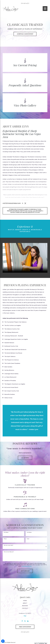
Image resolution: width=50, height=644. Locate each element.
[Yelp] (25, 621)
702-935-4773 (25, 3)
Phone (5, 539)
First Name (6, 533)
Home (25, 601)
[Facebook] (22, 621)
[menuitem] (25, 601)
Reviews (25, 606)
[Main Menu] (45, 9)
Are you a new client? (8, 546)
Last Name (29, 533)
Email (28, 539)
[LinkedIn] (28, 621)
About (25, 603)
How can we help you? (9, 552)
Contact (25, 609)
